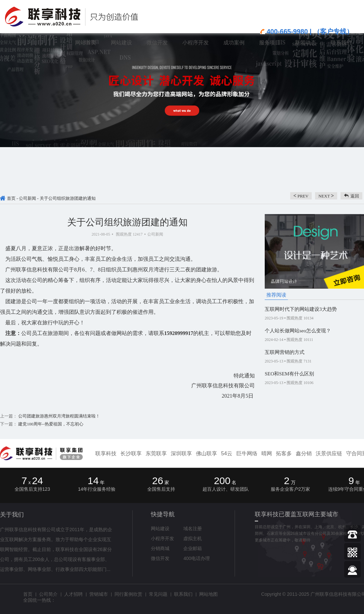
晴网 (267, 453)
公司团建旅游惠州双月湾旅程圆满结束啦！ (59, 416)
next (326, 196)
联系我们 (183, 594)
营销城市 (99, 594)
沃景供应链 (329, 453)
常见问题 (158, 594)
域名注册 (193, 529)
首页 (11, 198)
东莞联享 (156, 453)
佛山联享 (206, 453)
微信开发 (160, 558)
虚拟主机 (193, 538)
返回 (355, 196)
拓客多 (284, 453)
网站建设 (160, 529)
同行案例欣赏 (128, 594)
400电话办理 (196, 558)
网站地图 (208, 594)
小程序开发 (162, 538)
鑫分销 (304, 453)
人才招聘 (73, 594)
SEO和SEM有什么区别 (289, 374)
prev (301, 196)
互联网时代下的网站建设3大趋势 (301, 309)
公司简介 (48, 594)
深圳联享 (181, 453)
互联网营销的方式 (285, 352)
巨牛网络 (247, 453)
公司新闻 (27, 198)
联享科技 (106, 453)
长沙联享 (131, 453)
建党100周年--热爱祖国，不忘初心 (50, 424)
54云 (227, 453)
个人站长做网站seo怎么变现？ (298, 331)
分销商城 (160, 548)
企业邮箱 (193, 548)
